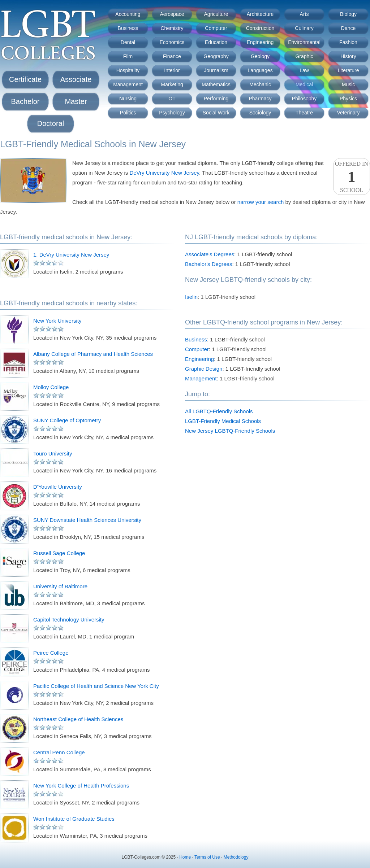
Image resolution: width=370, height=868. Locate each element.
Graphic (304, 56)
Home (185, 857)
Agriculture (216, 14)
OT (172, 99)
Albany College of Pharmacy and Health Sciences (93, 354)
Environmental (304, 42)
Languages (260, 70)
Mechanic (260, 84)
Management (128, 84)
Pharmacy (260, 99)
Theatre (304, 113)
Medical (304, 84)
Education (216, 42)
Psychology (172, 113)
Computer (216, 28)
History (348, 56)
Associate (76, 79)
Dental (128, 42)
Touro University (53, 453)
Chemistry (172, 28)
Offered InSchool (352, 177)
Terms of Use (207, 857)
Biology (348, 14)
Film (128, 56)
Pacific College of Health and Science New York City (96, 686)
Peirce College (51, 653)
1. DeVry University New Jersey (71, 255)
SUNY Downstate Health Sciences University (87, 520)
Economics (172, 42)
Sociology (260, 113)
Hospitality (128, 70)
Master (76, 101)
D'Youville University (58, 487)
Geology (260, 56)
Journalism (216, 70)
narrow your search (261, 202)
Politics (128, 113)
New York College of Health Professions (81, 786)
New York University (57, 321)
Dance (348, 28)
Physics (348, 99)
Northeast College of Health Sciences (78, 719)
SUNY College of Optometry (67, 420)
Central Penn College (59, 752)
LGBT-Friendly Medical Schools (223, 421)
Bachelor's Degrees (208, 264)
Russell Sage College (59, 553)
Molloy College (51, 387)
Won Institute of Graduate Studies (74, 819)
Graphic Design (204, 369)
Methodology (236, 857)
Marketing (172, 84)
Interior (172, 70)
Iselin (191, 297)
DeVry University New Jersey (164, 173)
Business (128, 28)
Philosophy (304, 99)
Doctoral (51, 123)
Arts (304, 14)
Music (349, 84)
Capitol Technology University (69, 620)
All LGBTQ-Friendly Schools (219, 411)
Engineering (260, 42)
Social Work (216, 113)
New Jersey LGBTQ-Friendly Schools (230, 431)
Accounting (128, 14)
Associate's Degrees (210, 254)
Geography (216, 56)
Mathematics (216, 84)
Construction (260, 28)
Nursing (128, 99)
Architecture (260, 14)
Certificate (25, 79)
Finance (172, 56)
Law (304, 70)
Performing (216, 99)
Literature (348, 70)
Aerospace (172, 14)
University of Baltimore (60, 586)
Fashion (348, 42)
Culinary (304, 28)
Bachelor (25, 101)
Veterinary (348, 113)
